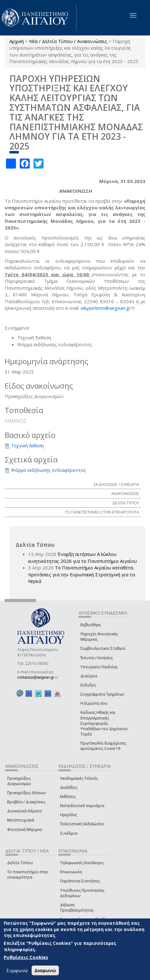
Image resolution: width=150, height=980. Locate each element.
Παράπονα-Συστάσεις (80, 881)
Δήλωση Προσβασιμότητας (77, 907)
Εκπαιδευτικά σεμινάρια (82, 806)
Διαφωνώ (45, 970)
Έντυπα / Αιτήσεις (97, 658)
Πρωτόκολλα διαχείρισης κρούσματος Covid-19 (103, 746)
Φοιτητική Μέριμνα (25, 829)
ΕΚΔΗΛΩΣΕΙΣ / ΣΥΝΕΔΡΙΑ (116, 484)
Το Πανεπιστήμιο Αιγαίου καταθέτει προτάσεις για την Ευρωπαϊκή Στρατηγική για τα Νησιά (82, 574)
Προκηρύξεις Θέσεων (26, 793)
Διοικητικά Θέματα (24, 811)
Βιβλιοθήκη (91, 625)
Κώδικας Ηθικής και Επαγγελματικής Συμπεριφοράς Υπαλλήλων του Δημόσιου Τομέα (104, 723)
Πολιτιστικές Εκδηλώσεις (82, 824)
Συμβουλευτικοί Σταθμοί (103, 648)
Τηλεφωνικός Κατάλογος (82, 863)
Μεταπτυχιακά (21, 820)
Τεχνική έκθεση (27, 445)
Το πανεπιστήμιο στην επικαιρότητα (28, 875)
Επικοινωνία (71, 872)
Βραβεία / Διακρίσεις (26, 802)
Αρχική (17, 41)
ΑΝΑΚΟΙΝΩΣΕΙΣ (125, 493)
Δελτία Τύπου (20, 863)
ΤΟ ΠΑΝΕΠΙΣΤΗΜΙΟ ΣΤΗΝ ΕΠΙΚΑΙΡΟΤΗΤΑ (102, 512)
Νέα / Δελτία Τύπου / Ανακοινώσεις (68, 41)
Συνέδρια (69, 833)
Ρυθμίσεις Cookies (26, 957)
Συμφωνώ (17, 970)
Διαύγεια (89, 676)
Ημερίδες (69, 815)
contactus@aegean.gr (38, 677)
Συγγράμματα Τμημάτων (102, 694)
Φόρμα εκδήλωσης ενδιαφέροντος (49, 470)
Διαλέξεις (69, 787)
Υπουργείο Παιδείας (99, 667)
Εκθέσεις (68, 797)
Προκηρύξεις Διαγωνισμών (19, 781)
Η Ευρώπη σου (94, 703)
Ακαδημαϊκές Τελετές (79, 778)
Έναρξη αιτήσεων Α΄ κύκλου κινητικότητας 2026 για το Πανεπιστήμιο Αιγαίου (83, 557)
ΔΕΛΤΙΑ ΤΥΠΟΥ (126, 503)
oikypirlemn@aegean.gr (108, 308)
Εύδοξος (88, 685)
